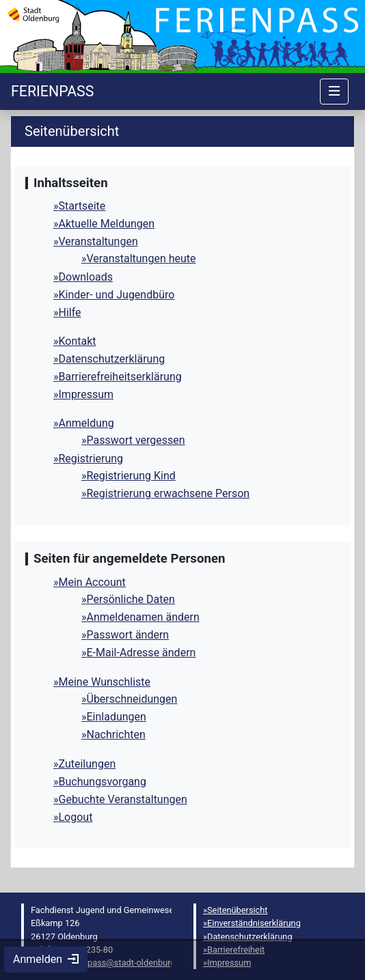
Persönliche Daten (131, 599)
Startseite (82, 206)
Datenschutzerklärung (112, 359)
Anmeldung (86, 423)
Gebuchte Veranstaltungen (123, 799)
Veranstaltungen (98, 241)
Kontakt (78, 341)
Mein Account (92, 582)
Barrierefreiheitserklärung (120, 377)
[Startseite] (52, 91)
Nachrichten (116, 734)
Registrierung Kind (131, 476)
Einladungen (117, 717)
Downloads (86, 277)
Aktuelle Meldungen (107, 224)
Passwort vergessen (136, 440)
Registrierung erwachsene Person (168, 493)
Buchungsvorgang (103, 782)
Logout (76, 817)
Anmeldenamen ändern (143, 617)
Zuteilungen (87, 764)
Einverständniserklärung (254, 923)
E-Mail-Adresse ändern (141, 653)
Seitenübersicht (238, 910)
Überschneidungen (132, 699)
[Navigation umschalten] (334, 92)
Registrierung (91, 459)
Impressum (86, 394)
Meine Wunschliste (105, 682)
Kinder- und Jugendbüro (117, 295)
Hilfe (70, 312)
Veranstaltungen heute (141, 258)
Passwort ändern (128, 635)
